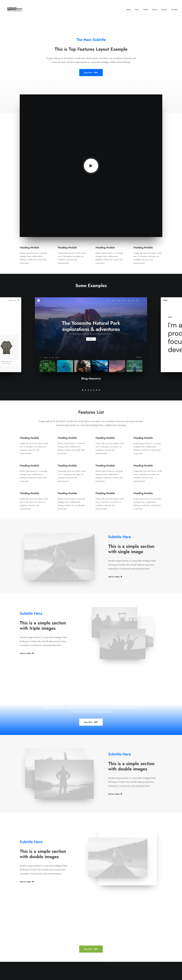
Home (129, 10)
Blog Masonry (91, 378)
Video (146, 10)
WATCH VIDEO (115, 577)
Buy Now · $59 (91, 73)
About (155, 10)
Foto (137, 10)
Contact (174, 10)
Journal (164, 10)
